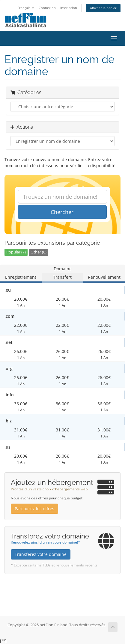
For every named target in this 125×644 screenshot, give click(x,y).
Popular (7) (16, 252)
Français (26, 8)
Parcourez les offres (34, 509)
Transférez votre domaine (41, 554)
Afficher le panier (103, 8)
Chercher (62, 212)
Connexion (47, 8)
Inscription (69, 8)
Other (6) (39, 252)
